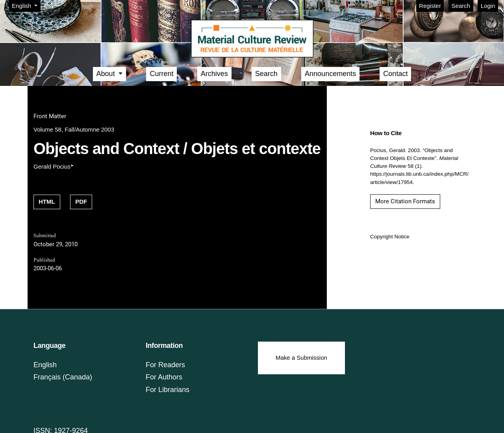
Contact (395, 74)
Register (430, 6)
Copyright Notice (390, 237)
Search (461, 6)
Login (488, 6)
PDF (81, 202)
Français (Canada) (63, 377)
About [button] (107, 74)
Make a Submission (301, 358)
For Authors (164, 377)
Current (161, 74)
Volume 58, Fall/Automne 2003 (74, 129)
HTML (47, 202)
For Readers (165, 365)
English (26, 5)
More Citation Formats (405, 201)
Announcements (330, 74)
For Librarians (168, 390)
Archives (214, 74)
